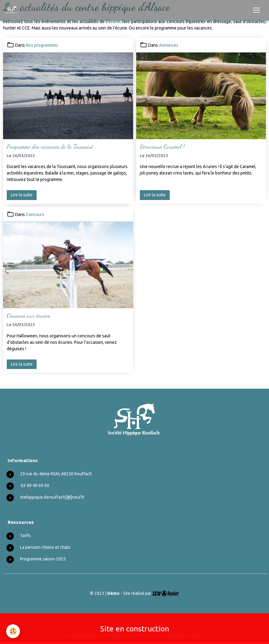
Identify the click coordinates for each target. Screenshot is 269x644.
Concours (35, 214)
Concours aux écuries (28, 315)
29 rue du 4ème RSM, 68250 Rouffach (56, 474)
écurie (114, 22)
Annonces (169, 45)
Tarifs (25, 536)
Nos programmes (42, 45)
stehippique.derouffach (43, 497)
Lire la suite (22, 195)
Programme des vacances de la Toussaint (50, 146)
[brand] (13, 10)
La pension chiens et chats (45, 547)
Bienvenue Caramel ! (162, 146)
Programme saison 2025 (43, 559)
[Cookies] (13, 631)
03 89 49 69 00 (35, 485)
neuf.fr (78, 497)
